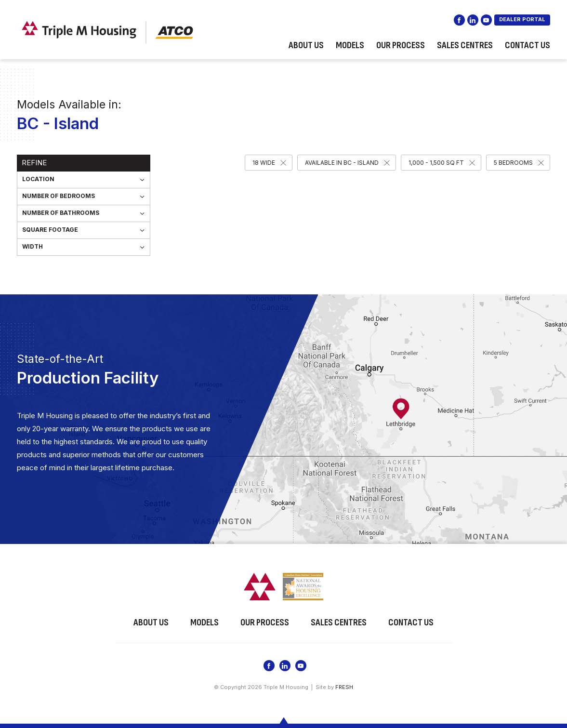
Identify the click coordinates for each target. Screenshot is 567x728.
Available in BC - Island (342, 163)
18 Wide (264, 163)
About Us (306, 45)
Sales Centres (465, 45)
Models (350, 45)
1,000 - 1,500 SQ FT (436, 163)
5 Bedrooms (513, 163)
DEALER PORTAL (522, 19)
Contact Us (527, 45)
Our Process (401, 45)
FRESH (344, 687)
